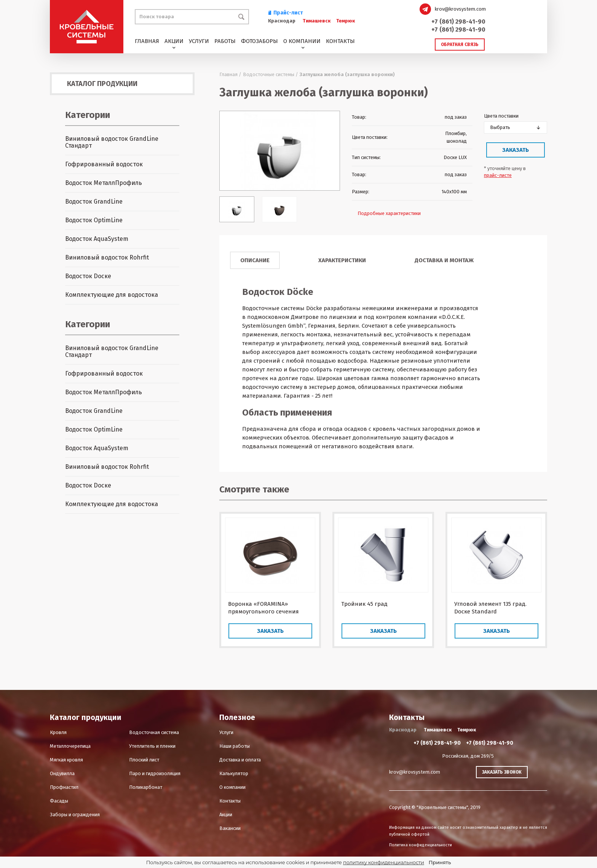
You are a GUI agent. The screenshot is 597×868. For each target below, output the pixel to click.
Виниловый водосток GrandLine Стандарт (112, 142)
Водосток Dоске (88, 276)
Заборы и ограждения (75, 815)
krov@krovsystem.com (460, 9)
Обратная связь (460, 45)
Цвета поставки (501, 116)
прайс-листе (498, 175)
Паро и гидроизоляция (155, 773)
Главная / (230, 74)
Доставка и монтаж (444, 260)
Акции (174, 41)
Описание (255, 260)
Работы (225, 41)
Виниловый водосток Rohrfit (107, 257)
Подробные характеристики (389, 213)
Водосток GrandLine (94, 201)
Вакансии (230, 828)
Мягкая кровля (66, 760)
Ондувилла (62, 773)
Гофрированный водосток (104, 164)
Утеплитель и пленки (152, 746)
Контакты (340, 41)
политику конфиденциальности (384, 862)
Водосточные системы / (271, 74)
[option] (280, 151)
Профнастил (64, 787)
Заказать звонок (502, 772)
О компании (302, 41)
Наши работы (235, 746)
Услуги (199, 41)
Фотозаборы (259, 41)
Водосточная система (154, 732)
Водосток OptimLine (94, 220)
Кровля (58, 732)
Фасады (59, 801)
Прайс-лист (286, 13)
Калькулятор (234, 773)
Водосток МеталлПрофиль (104, 183)
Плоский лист (144, 760)
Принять (440, 862)
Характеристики (342, 260)
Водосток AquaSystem (97, 239)
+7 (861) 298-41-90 (458, 22)
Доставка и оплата (240, 760)
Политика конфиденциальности (421, 845)
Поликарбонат (146, 787)
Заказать (516, 150)
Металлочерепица (70, 746)
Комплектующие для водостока (112, 295)
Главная (147, 41)
